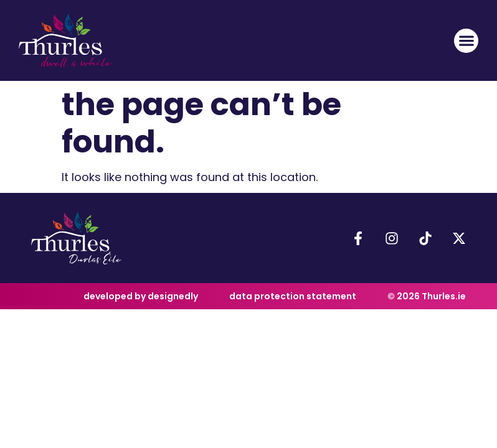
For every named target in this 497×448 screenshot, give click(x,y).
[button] (466, 41)
